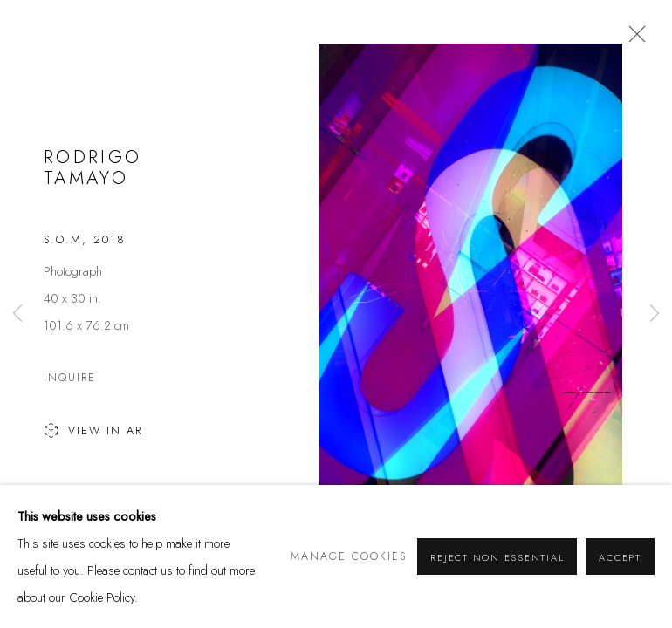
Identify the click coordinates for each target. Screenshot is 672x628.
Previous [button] (17, 314)
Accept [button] (620, 557)
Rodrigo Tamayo (93, 167)
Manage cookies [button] (349, 556)
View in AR (93, 432)
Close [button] (633, 39)
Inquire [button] (70, 378)
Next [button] (655, 314)
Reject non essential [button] (497, 557)
